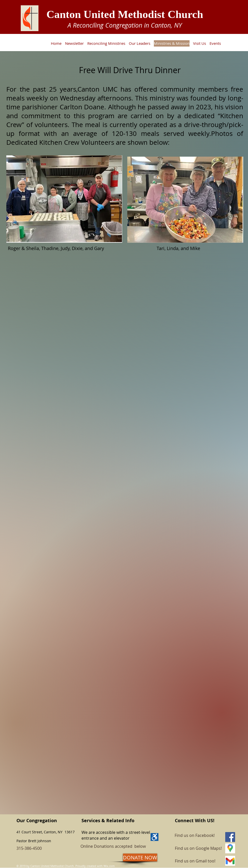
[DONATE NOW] (140, 857)
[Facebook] (230, 837)
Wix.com (109, 866)
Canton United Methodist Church (125, 14)
